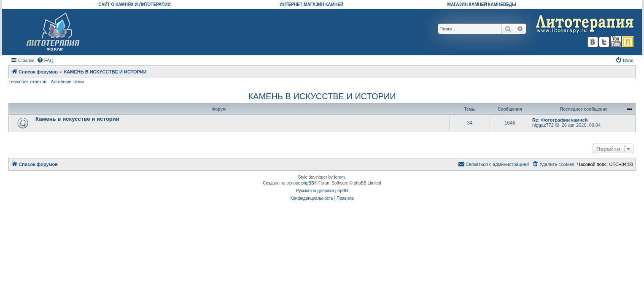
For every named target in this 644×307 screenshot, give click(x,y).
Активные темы (67, 82)
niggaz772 (543, 125)
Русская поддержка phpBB (322, 191)
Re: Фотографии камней (560, 120)
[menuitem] (45, 60)
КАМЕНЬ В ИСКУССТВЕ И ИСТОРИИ (322, 96)
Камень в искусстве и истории (77, 119)
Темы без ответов (27, 82)
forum (340, 177)
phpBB (308, 183)
